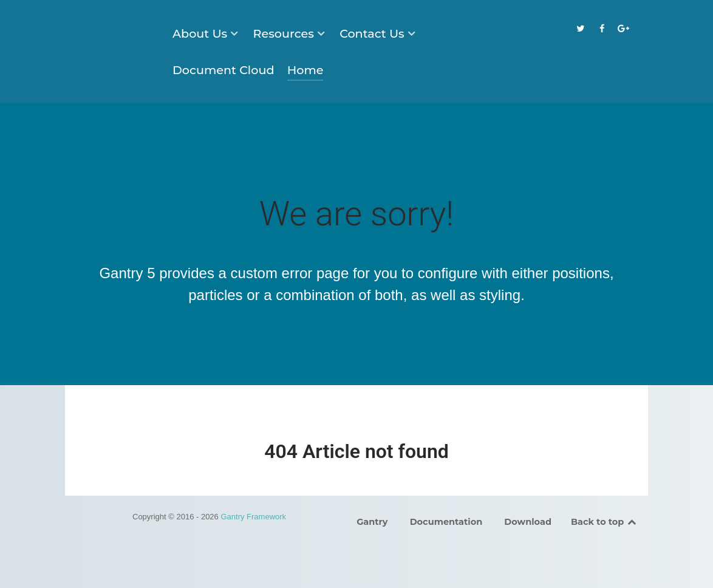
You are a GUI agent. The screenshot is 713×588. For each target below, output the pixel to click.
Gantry (372, 522)
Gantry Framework (253, 517)
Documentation (446, 522)
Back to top (604, 522)
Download (528, 522)
